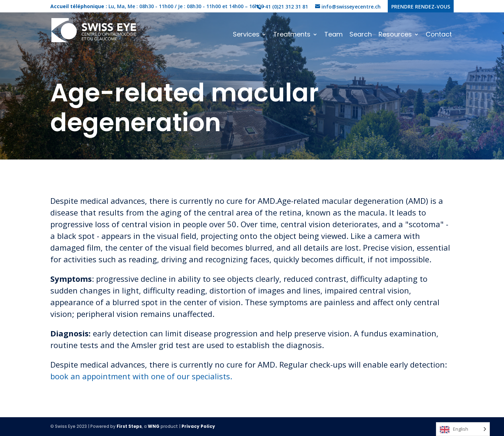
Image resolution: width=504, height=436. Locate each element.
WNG (154, 426)
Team (334, 35)
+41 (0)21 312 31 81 (285, 7)
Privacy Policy (198, 426)
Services (246, 35)
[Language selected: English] (463, 429)
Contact (439, 35)
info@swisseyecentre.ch (351, 7)
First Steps (129, 426)
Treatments (292, 35)
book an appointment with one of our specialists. (141, 376)
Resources (395, 35)
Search (361, 35)
